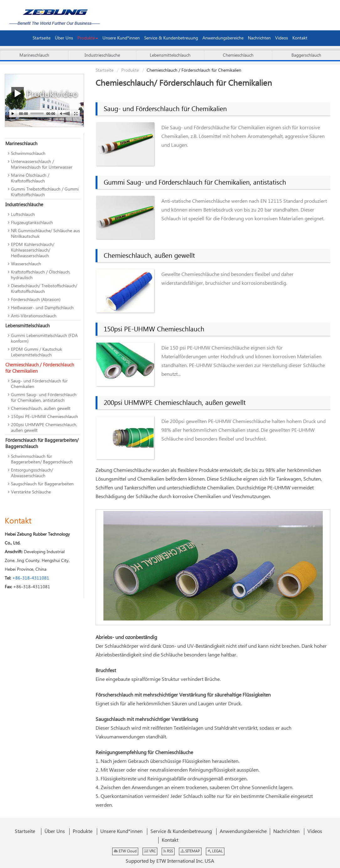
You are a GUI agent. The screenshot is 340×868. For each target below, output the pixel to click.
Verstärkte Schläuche (31, 492)
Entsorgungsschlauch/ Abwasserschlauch (32, 473)
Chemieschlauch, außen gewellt (149, 256)
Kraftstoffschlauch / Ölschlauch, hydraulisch (41, 275)
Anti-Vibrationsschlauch (34, 316)
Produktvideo (44, 94)
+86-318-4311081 (31, 578)
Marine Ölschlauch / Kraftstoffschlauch (30, 178)
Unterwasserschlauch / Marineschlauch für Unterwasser (42, 165)
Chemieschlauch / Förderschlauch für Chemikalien (40, 368)
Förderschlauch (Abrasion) (36, 300)
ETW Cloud (125, 851)
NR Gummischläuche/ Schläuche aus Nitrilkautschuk (45, 234)
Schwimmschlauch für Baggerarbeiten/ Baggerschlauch (42, 459)
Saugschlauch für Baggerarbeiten (42, 484)
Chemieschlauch (238, 55)
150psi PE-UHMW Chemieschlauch (154, 329)
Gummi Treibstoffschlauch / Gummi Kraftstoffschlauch (45, 192)
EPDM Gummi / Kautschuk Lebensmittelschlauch (37, 352)
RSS (168, 851)
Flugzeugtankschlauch (32, 223)
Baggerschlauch (306, 55)
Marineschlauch (34, 55)
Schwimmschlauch (28, 154)
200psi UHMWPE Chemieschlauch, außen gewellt (175, 403)
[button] (88, 38)
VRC (150, 851)
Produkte (130, 70)
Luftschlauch (23, 215)
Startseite (105, 70)
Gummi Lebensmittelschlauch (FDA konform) (44, 339)
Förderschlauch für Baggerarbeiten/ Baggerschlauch (42, 444)
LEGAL (215, 851)
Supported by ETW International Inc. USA (170, 861)
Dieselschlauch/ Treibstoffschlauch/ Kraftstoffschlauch (44, 289)
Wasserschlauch (26, 264)
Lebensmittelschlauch (170, 55)
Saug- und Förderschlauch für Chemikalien (165, 109)
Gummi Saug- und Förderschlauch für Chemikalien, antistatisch (195, 183)
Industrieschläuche (102, 55)
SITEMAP (190, 851)
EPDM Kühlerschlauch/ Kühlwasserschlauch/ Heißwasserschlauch (33, 250)
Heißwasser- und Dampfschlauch (42, 308)
